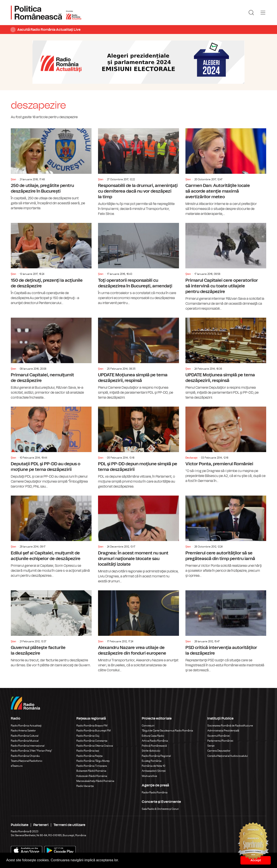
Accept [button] (256, 860)
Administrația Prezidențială (223, 731)
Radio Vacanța (85, 786)
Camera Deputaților (219, 751)
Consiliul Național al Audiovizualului (228, 756)
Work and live (149, 776)
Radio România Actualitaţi (26, 726)
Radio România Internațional (28, 746)
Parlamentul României (220, 741)
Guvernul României (219, 736)
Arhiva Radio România (155, 741)
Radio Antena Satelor (23, 731)
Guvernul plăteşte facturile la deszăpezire (51, 629)
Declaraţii (191, 458)
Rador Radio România (155, 792)
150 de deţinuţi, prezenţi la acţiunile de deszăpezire (51, 264)
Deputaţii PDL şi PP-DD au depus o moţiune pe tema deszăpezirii (51, 448)
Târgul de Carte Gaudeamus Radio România (167, 731)
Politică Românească (154, 746)
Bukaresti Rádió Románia (91, 771)
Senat (211, 746)
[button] (121, 861)
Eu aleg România (152, 761)
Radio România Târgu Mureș (93, 761)
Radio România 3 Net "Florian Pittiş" (31, 751)
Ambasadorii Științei (154, 771)
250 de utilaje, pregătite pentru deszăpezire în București (51, 170)
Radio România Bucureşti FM (93, 731)
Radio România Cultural (25, 736)
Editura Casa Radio (153, 736)
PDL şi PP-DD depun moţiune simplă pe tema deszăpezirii (138, 448)
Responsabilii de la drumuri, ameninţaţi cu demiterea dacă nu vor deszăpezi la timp (138, 172)
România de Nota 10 (154, 766)
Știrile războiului (151, 751)
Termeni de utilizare (69, 825)
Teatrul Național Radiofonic (27, 761)
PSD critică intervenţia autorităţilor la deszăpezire (226, 632)
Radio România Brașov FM (92, 726)
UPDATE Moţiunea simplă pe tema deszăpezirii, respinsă (138, 359)
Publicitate (20, 825)
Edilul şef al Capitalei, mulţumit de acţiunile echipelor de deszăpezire (51, 537)
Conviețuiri (148, 726)
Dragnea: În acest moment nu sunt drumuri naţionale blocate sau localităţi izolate (138, 540)
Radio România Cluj (88, 736)
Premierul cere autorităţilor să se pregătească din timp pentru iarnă (226, 537)
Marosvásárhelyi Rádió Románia (95, 781)
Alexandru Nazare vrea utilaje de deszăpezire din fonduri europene (138, 632)
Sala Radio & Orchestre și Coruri (160, 809)
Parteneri (41, 825)
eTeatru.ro (17, 766)
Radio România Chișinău (25, 756)
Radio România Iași (88, 751)
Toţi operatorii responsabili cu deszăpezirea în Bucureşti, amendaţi (138, 264)
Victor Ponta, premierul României (226, 445)
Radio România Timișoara (92, 766)
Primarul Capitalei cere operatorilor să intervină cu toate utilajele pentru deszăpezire (226, 267)
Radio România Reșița (89, 756)
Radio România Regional (156, 756)
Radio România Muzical (25, 741)
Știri (13, 179)
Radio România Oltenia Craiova (95, 746)
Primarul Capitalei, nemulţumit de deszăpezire (51, 359)
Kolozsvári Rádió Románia (92, 776)
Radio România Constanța (92, 741)
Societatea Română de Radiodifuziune (230, 726)
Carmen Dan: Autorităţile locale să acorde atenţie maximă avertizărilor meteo (226, 172)
